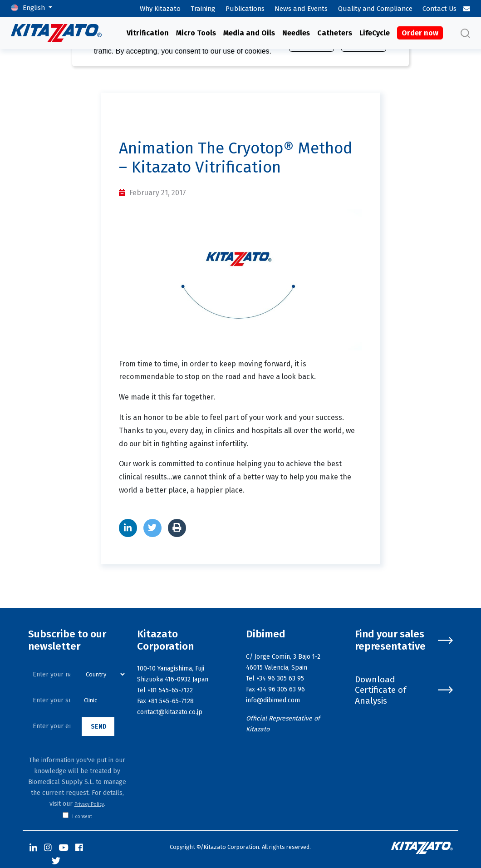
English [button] (35, 8)
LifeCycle (375, 33)
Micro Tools (196, 33)
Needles (296, 33)
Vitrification (148, 33)
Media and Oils (249, 33)
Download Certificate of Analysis (404, 690)
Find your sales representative (404, 640)
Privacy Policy (89, 804)
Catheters (335, 33)
